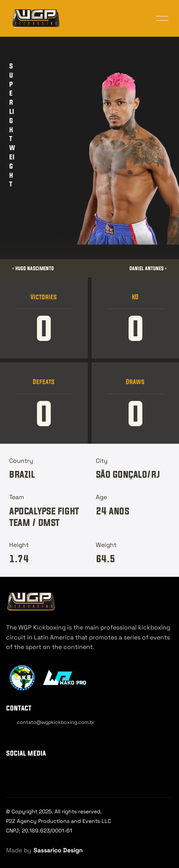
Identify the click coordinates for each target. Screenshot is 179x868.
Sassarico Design (58, 850)
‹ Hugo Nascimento (33, 268)
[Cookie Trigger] (27, 736)
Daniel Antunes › (148, 268)
